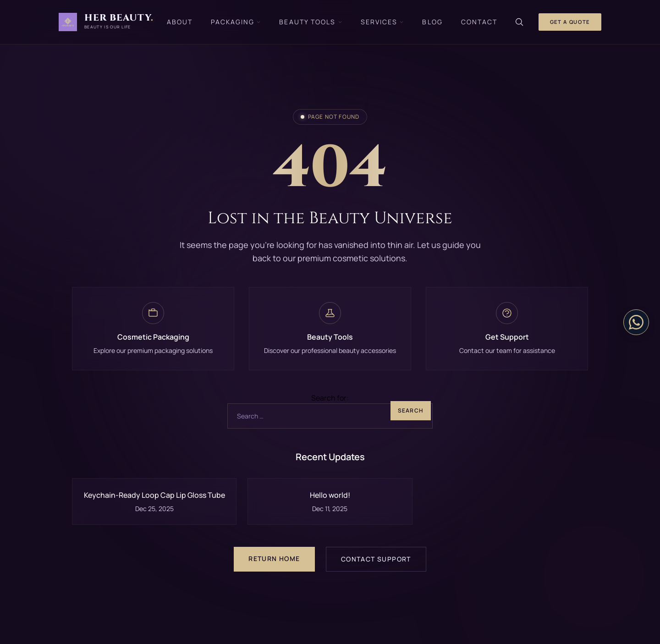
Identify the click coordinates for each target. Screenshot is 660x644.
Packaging (236, 22)
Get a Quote (570, 22)
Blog (432, 22)
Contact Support (376, 559)
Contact (479, 22)
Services (382, 22)
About (180, 22)
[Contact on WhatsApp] (636, 322)
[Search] (519, 22)
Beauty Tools (311, 22)
